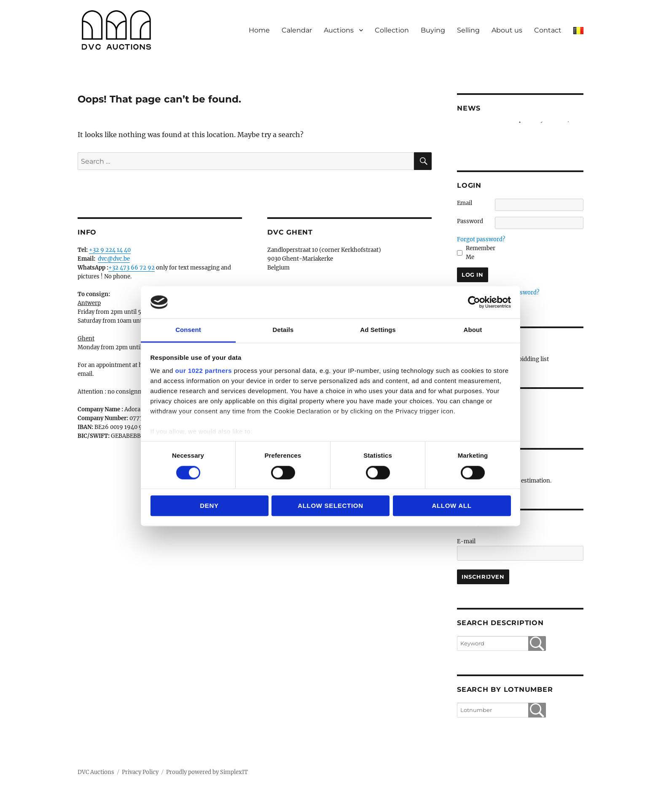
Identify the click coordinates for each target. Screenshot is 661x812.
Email (465, 203)
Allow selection (330, 506)
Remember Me (481, 253)
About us (507, 30)
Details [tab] (283, 330)
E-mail (466, 541)
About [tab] (473, 330)
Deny (209, 506)
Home (259, 30)
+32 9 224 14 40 (110, 250)
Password (470, 221)
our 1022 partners (204, 371)
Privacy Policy (140, 772)
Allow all (451, 506)
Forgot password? (481, 239)
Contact (548, 30)
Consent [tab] (188, 330)
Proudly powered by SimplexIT (207, 772)
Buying (433, 30)
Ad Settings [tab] (378, 330)
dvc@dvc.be (114, 259)
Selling (468, 30)
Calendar (297, 30)
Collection (392, 30)
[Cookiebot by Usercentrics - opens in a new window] (474, 302)
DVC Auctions (96, 772)
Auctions (339, 30)
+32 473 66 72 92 (132, 268)
